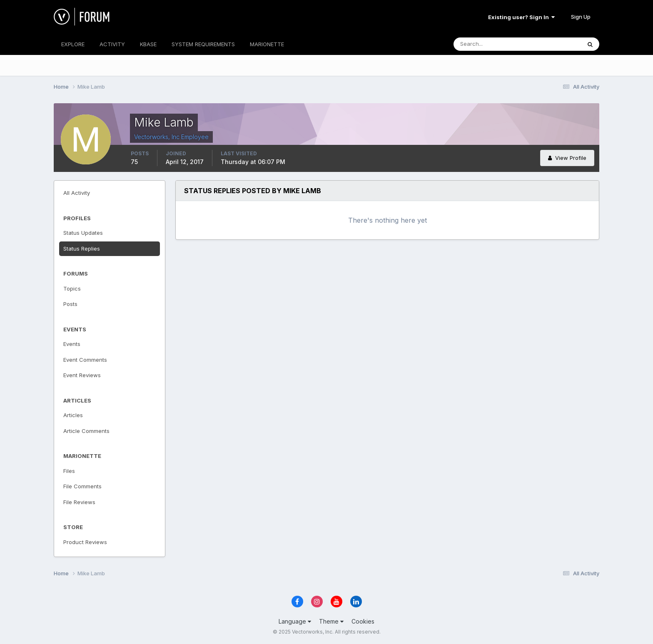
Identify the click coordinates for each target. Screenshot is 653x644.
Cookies (363, 621)
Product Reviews (85, 542)
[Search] (490, 44)
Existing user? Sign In (521, 17)
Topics (72, 288)
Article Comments (86, 431)
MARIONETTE (267, 44)
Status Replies (82, 249)
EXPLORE (73, 44)
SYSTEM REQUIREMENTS (203, 44)
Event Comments (85, 360)
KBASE (148, 44)
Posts (70, 304)
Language (295, 621)
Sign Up (581, 17)
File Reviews (79, 502)
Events (72, 344)
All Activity (77, 193)
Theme (331, 621)
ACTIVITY (112, 44)
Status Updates (83, 233)
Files (69, 471)
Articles (73, 415)
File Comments (82, 486)
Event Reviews (82, 375)
